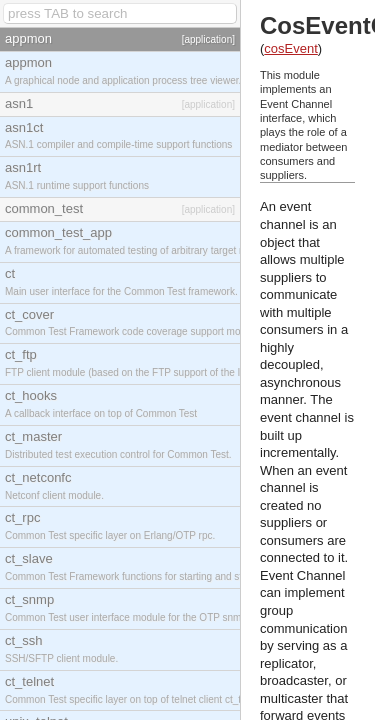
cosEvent (290, 48)
